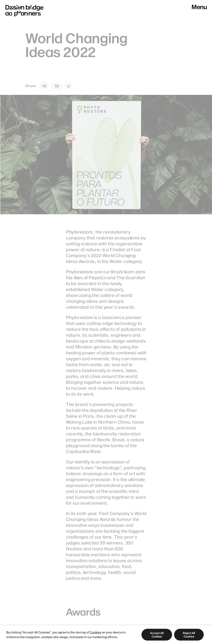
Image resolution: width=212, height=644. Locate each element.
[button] (157, 635)
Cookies (95, 632)
